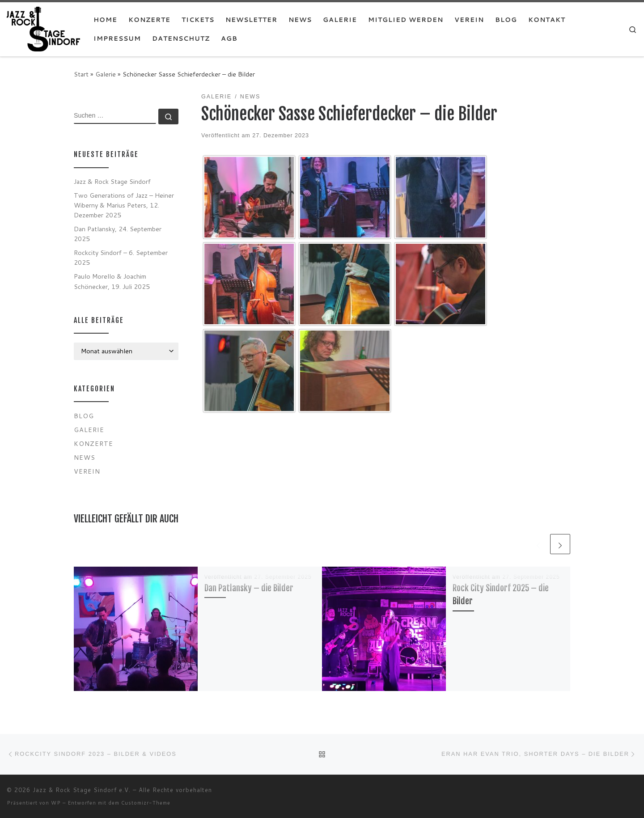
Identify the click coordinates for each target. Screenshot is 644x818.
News (85, 457)
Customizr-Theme (146, 803)
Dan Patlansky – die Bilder (249, 588)
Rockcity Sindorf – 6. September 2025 (121, 257)
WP (56, 803)
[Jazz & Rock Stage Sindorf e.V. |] (43, 28)
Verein (87, 471)
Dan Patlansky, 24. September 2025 (118, 234)
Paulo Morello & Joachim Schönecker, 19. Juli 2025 (112, 281)
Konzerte (93, 443)
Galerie (106, 74)
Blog (84, 416)
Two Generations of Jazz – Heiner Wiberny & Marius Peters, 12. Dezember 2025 (124, 205)
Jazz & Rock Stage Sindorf (112, 181)
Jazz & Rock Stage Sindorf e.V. (82, 790)
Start (81, 74)
